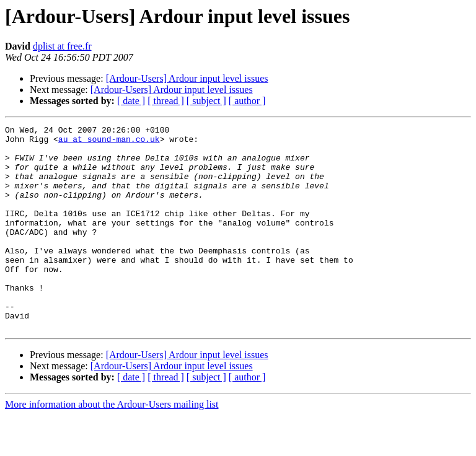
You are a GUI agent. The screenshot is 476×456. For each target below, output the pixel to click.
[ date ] (131, 101)
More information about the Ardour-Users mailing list (112, 445)
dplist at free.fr (62, 46)
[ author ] (247, 101)
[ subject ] (206, 101)
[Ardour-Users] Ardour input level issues (187, 78)
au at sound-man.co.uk (109, 142)
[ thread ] (166, 101)
